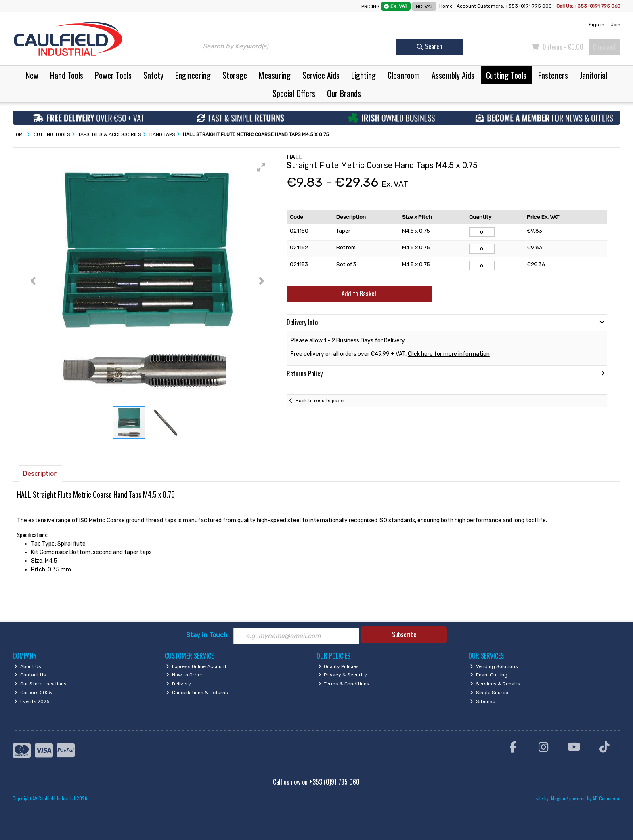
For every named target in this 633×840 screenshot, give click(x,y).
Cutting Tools (506, 75)
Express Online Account (196, 666)
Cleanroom (404, 75)
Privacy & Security (343, 675)
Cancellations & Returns (197, 693)
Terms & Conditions (344, 684)
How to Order (184, 675)
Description (40, 474)
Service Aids (321, 75)
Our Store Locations (40, 684)
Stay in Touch (207, 635)
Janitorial (593, 75)
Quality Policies (339, 666)
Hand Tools (67, 75)
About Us (28, 666)
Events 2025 (32, 701)
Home (446, 6)
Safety (153, 75)
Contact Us (30, 675)
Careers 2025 (33, 693)
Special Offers (294, 93)
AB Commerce (607, 798)
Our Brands (344, 93)
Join (615, 25)
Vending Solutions (494, 666)
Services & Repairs (495, 684)
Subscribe (404, 634)
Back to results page (320, 401)
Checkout (605, 47)
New (32, 75)
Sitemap (483, 701)
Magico (558, 798)
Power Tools (113, 75)
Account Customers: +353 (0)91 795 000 (505, 6)
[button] (261, 167)
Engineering (193, 75)
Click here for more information (449, 354)
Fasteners (553, 75)
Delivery (178, 684)
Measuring (275, 75)
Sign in (596, 25)
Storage (235, 75)
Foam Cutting (489, 675)
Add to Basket (359, 294)
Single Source (489, 693)
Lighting (364, 75)
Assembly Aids (453, 75)
